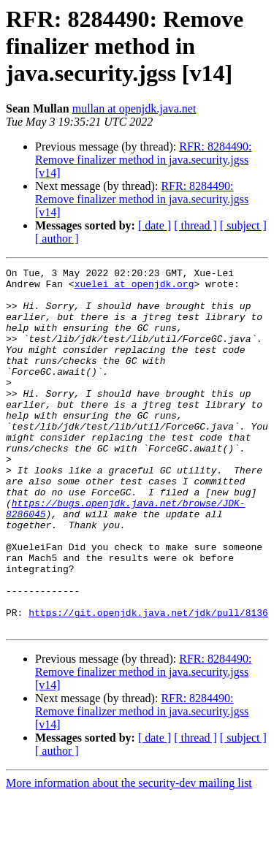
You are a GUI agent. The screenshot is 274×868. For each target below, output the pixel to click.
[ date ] (155, 225)
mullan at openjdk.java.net (134, 108)
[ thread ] (195, 225)
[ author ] (57, 239)
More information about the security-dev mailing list (129, 855)
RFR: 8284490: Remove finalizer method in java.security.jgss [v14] (143, 160)
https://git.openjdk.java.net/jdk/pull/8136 (148, 682)
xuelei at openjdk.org (134, 288)
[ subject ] (243, 225)
